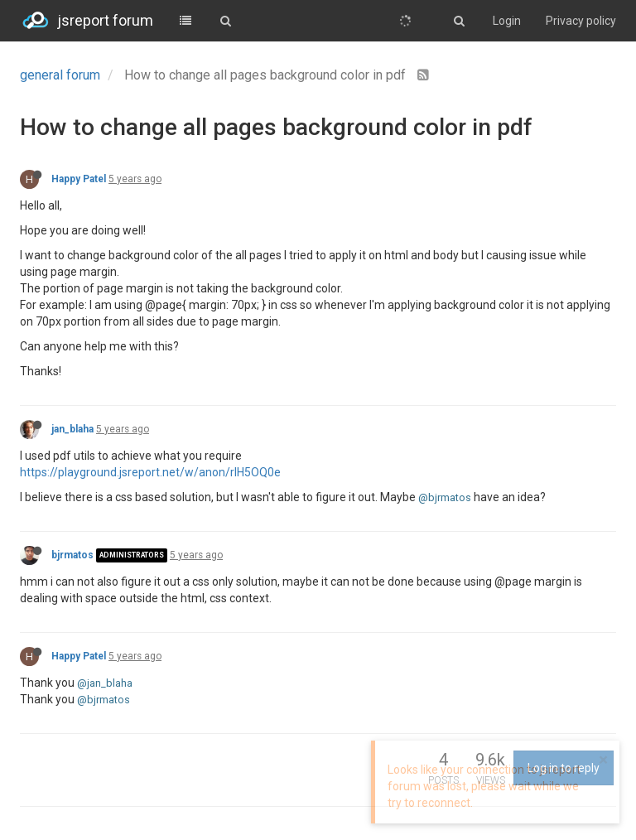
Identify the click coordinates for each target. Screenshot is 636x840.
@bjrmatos (445, 497)
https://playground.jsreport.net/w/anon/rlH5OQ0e (150, 472)
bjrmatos (72, 555)
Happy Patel (79, 179)
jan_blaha (72, 429)
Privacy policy (581, 21)
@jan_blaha (105, 683)
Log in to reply (564, 768)
